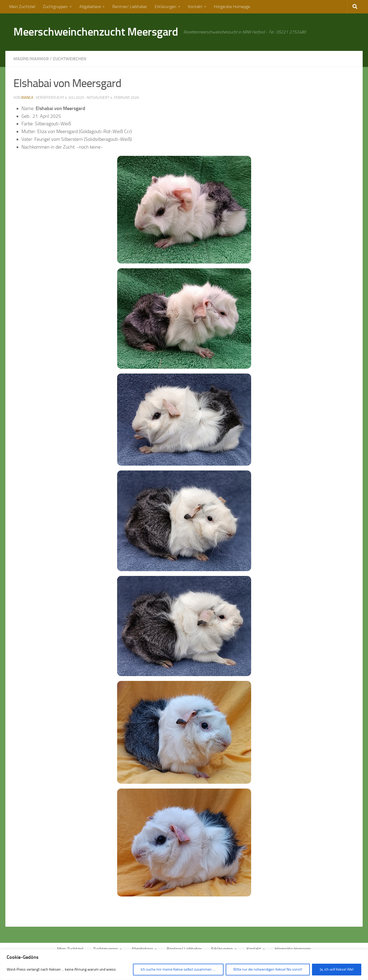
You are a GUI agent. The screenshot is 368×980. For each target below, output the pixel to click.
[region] (184, 965)
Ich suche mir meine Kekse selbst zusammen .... (178, 969)
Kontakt (195, 7)
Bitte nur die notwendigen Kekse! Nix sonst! (268, 969)
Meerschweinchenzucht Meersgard (96, 32)
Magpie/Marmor (31, 59)
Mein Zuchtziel (22, 7)
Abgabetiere (90, 7)
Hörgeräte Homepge (232, 7)
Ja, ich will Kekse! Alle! (337, 969)
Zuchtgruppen (55, 7)
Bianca (27, 98)
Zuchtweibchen (70, 59)
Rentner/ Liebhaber (130, 7)
